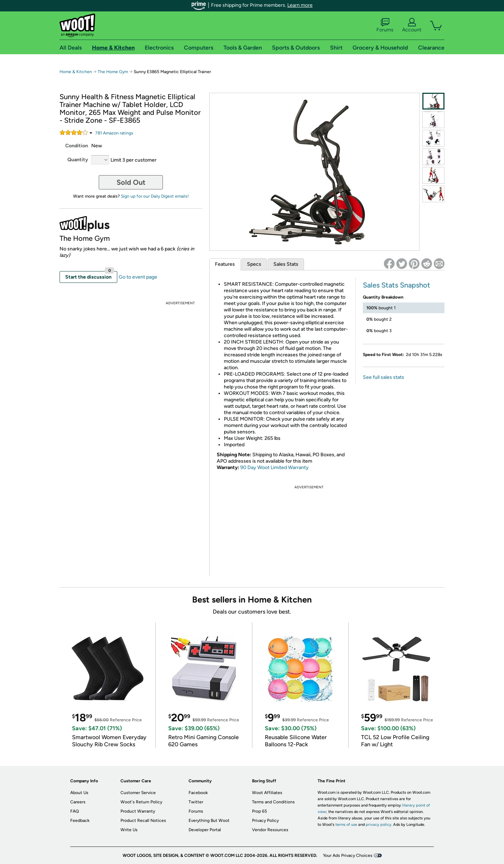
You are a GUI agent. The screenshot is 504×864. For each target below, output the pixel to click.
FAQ (74, 811)
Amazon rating (114, 133)
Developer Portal (205, 830)
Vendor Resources (270, 830)
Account (412, 25)
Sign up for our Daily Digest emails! (155, 196)
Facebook (198, 793)
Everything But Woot (209, 820)
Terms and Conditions (273, 802)
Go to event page (138, 277)
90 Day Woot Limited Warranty (274, 467)
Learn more (300, 5)
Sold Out (131, 182)
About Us (79, 793)
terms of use (346, 825)
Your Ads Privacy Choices (348, 855)
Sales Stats (286, 264)
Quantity (78, 160)
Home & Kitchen (76, 72)
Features (225, 264)
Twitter (196, 802)
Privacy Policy (265, 820)
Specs (254, 264)
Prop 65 (259, 811)
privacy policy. (379, 825)
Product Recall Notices (143, 820)
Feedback (80, 820)
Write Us (129, 830)
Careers (78, 802)
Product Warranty (138, 811)
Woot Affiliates (267, 793)
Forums (385, 25)
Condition (77, 146)
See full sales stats (384, 377)
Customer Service (138, 793)
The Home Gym (113, 72)
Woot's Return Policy (141, 802)
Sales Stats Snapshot (397, 285)
